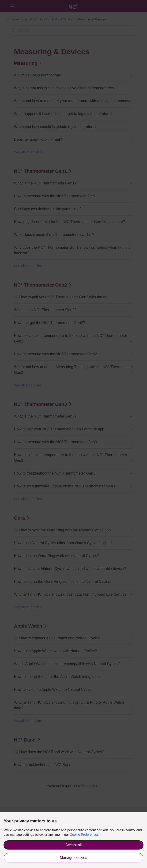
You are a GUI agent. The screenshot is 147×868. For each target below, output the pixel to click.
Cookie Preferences (84, 835)
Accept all (73, 845)
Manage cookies (73, 858)
